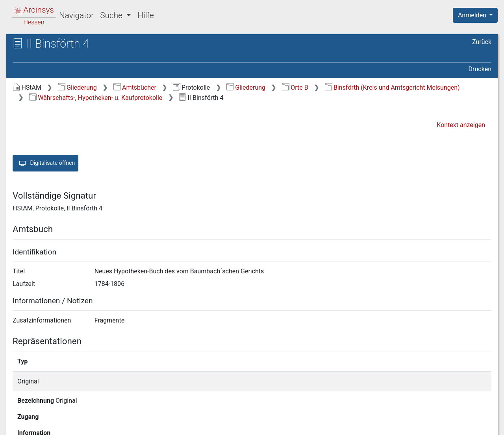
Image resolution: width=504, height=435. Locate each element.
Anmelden (473, 15)
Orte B (295, 88)
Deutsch (47, 419)
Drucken (480, 69)
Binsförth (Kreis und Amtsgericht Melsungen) (392, 88)
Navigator (76, 15)
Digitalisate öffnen (45, 163)
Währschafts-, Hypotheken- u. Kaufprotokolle (96, 98)
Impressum (478, 424)
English (18, 419)
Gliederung (77, 88)
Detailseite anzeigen (379, 381)
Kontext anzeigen (461, 125)
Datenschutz (359, 424)
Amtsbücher (135, 88)
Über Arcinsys (301, 424)
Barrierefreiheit (420, 424)
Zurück (482, 42)
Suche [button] (112, 15)
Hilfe (145, 15)
